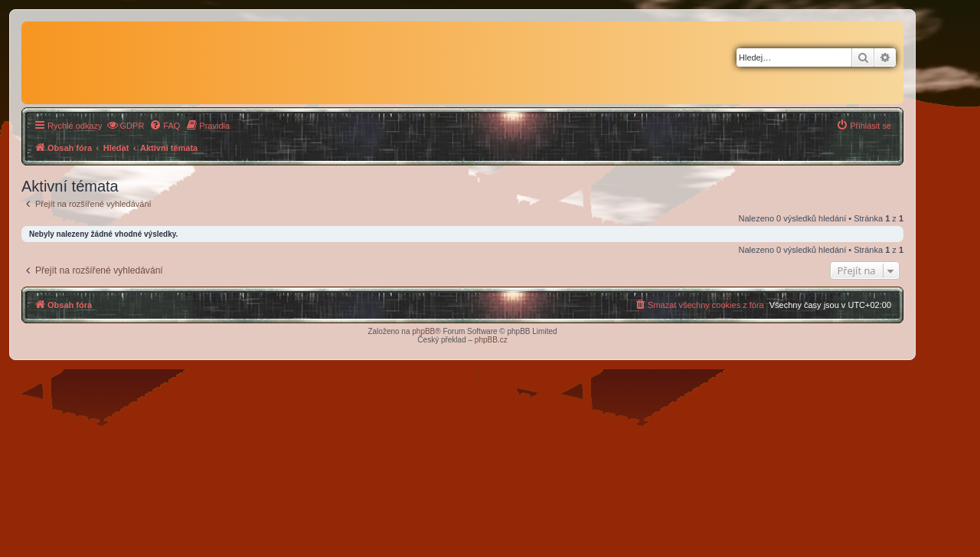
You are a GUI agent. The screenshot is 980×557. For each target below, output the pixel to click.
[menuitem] (126, 126)
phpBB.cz (491, 340)
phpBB (423, 331)
